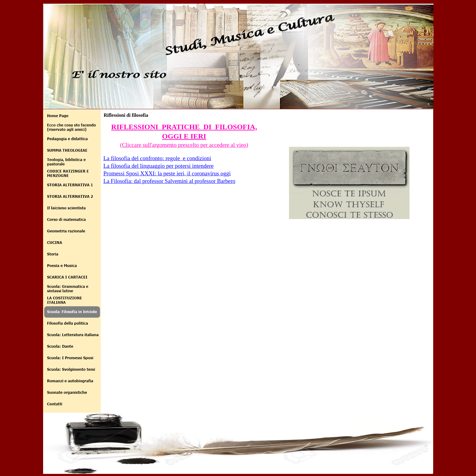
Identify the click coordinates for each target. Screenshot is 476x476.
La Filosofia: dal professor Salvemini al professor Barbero (170, 181)
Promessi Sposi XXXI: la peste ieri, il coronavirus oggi (167, 173)
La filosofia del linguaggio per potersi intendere (159, 166)
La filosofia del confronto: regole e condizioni (157, 158)
